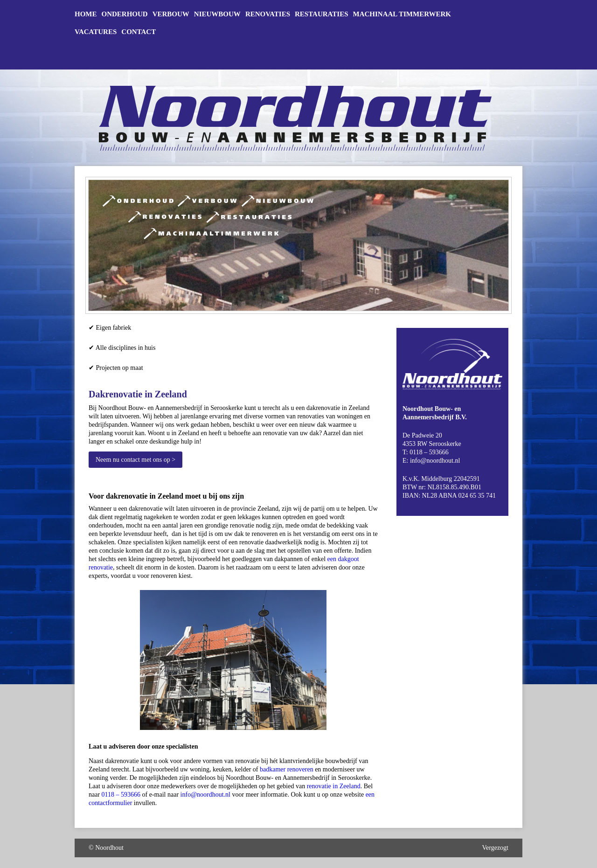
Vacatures (96, 32)
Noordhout (109, 848)
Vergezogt (496, 848)
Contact (139, 32)
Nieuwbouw (217, 14)
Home (86, 14)
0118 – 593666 (121, 795)
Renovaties (268, 14)
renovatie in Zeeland (334, 786)
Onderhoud (125, 14)
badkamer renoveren (287, 769)
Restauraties (321, 14)
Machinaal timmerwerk (402, 14)
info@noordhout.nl (205, 795)
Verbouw (171, 14)
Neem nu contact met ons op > (135, 460)
